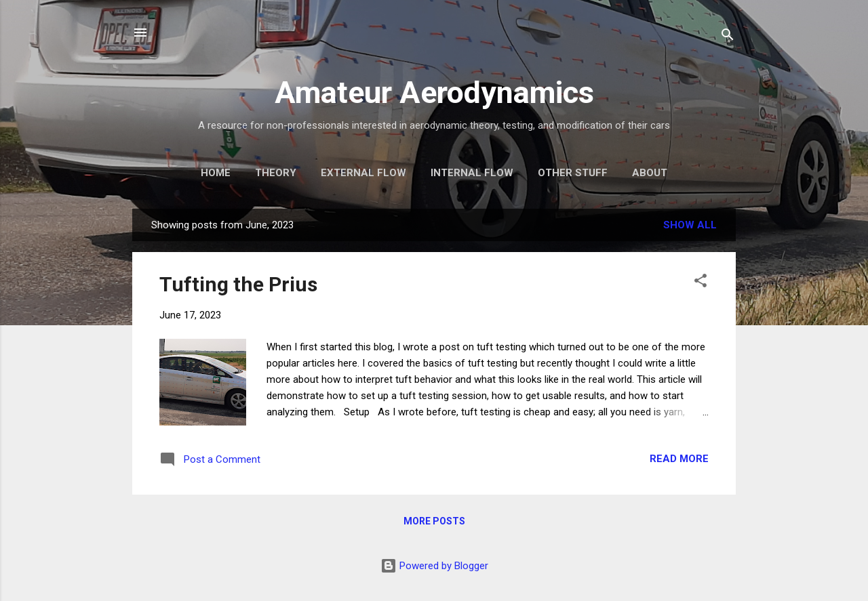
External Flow (363, 173)
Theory (276, 173)
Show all (690, 225)
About (650, 173)
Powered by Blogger (434, 566)
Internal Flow (472, 173)
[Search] (728, 37)
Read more (679, 459)
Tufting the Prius (238, 284)
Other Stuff (573, 173)
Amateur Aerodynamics (434, 92)
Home (216, 173)
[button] (701, 283)
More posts (434, 521)
